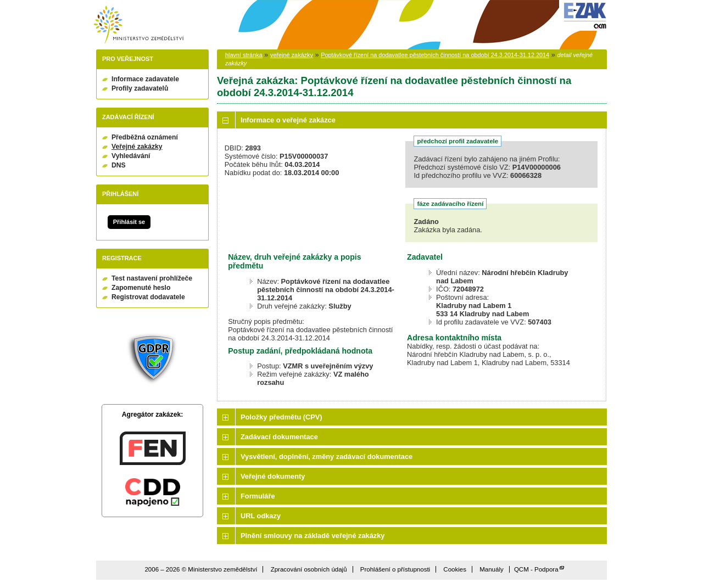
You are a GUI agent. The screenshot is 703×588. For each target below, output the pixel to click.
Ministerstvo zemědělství (138, 25)
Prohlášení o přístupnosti (395, 569)
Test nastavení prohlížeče (152, 278)
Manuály (492, 569)
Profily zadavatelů (140, 88)
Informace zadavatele (145, 79)
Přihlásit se (129, 222)
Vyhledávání (131, 156)
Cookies (455, 569)
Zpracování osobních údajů (309, 569)
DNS (119, 165)
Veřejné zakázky (137, 147)
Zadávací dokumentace (279, 437)
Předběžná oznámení (145, 137)
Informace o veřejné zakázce (288, 120)
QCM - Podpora (536, 569)
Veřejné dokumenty (273, 476)
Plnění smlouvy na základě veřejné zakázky (313, 536)
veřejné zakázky (292, 55)
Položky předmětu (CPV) (281, 417)
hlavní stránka (244, 55)
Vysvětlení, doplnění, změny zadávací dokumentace (327, 457)
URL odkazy (261, 516)
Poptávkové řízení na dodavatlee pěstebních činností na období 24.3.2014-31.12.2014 (435, 55)
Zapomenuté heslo (141, 288)
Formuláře (258, 496)
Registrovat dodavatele (148, 297)
